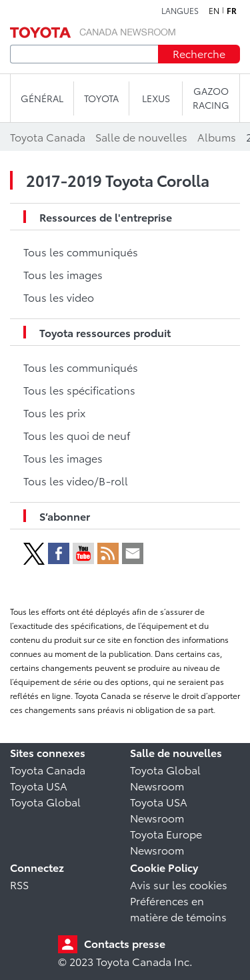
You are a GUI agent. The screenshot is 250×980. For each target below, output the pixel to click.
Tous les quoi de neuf (77, 435)
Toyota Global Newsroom (165, 777)
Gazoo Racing (211, 98)
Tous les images (63, 274)
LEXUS (156, 98)
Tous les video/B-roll (76, 480)
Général (42, 98)
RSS (19, 884)
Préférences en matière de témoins (178, 908)
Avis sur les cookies (179, 884)
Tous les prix (54, 412)
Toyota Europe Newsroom (166, 841)
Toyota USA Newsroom (159, 809)
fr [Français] (232, 11)
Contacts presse (125, 943)
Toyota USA (39, 785)
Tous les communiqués (81, 251)
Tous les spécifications (79, 390)
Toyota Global (45, 801)
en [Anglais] (214, 11)
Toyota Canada (48, 769)
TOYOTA (101, 98)
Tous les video (59, 297)
